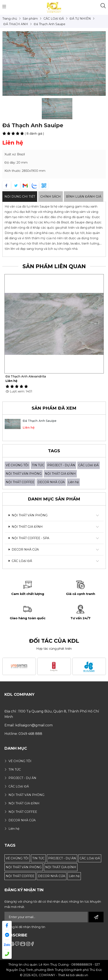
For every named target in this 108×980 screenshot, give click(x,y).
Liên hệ (73, 482)
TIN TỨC (38, 465)
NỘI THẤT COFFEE (20, 482)
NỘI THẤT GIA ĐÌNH (60, 474)
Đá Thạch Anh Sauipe (40, 421)
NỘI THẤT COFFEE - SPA (29, 538)
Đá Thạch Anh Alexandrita (26, 376)
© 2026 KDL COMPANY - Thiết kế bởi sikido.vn (54, 975)
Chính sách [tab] (50, 197)
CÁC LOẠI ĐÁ (88, 465)
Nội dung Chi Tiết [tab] (20, 197)
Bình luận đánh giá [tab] (84, 197)
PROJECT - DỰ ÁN (61, 465)
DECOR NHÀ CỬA (51, 482)
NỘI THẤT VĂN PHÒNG (24, 474)
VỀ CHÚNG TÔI (17, 465)
